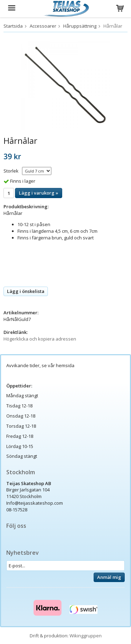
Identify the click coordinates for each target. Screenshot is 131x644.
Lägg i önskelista (26, 291)
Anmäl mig (109, 577)
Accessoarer (43, 26)
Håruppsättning (80, 26)
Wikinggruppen (86, 636)
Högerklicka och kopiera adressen (40, 339)
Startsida (13, 26)
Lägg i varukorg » (39, 193)
